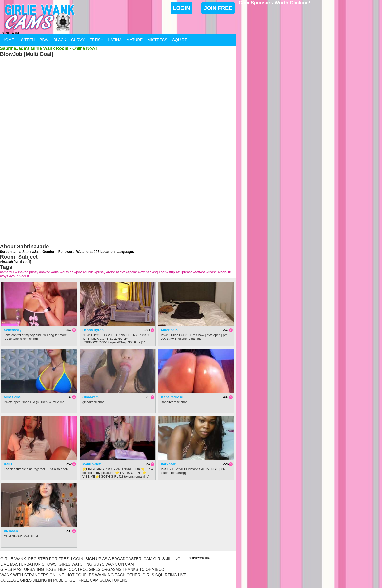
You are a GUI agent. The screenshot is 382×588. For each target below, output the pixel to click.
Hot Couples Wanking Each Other (103, 575)
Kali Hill (10, 464)
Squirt (180, 40)
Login (181, 8)
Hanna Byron (93, 330)
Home (8, 40)
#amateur (7, 272)
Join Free (218, 8)
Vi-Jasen (11, 531)
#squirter (159, 272)
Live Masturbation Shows (29, 564)
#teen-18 (224, 272)
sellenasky (13, 330)
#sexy (120, 272)
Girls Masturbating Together (33, 570)
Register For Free (48, 559)
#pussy (100, 272)
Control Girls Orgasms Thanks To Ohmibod (116, 570)
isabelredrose (172, 397)
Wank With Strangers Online (32, 575)
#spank (131, 272)
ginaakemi (91, 397)
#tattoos (200, 272)
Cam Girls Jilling (162, 559)
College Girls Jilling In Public (34, 580)
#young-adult (19, 276)
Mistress (157, 40)
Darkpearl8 (170, 464)
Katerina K (169, 330)
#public (88, 272)
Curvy (78, 40)
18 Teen (27, 40)
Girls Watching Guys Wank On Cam (96, 564)
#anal (55, 272)
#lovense (144, 272)
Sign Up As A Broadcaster (113, 559)
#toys (4, 276)
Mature (134, 40)
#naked (45, 272)
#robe (111, 272)
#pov (78, 272)
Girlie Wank (13, 559)
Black (60, 40)
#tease (212, 272)
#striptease (184, 272)
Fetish (96, 40)
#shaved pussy (27, 272)
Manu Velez (91, 464)
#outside (67, 272)
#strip (171, 272)
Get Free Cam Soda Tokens (98, 580)
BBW (44, 40)
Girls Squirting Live (164, 575)
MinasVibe (12, 397)
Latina (115, 40)
